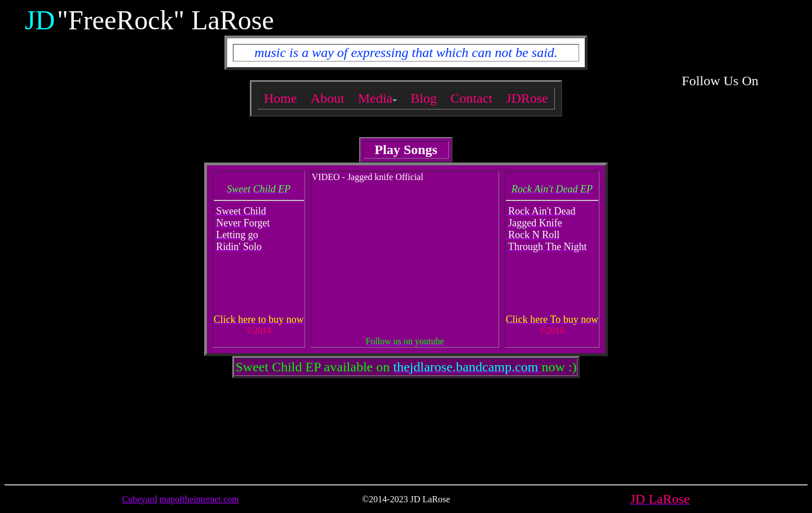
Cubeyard (140, 499)
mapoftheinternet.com (199, 499)
